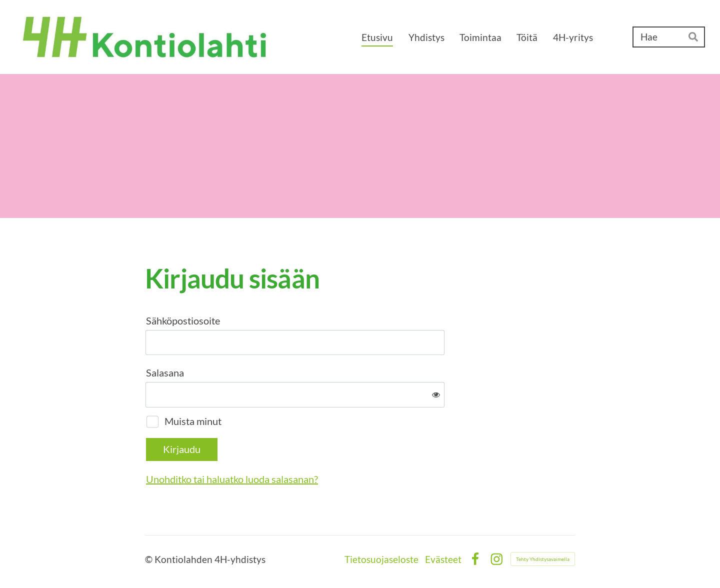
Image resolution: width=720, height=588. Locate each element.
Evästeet (443, 559)
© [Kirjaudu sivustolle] (150, 559)
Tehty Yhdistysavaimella (543, 559)
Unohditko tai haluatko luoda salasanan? (232, 479)
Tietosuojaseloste (381, 559)
